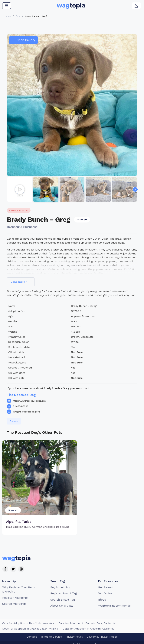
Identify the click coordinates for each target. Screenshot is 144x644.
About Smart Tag (62, 602)
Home (8, 16)
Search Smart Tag (63, 595)
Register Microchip (15, 593)
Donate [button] (14, 421)
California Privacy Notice (102, 632)
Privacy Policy (74, 632)
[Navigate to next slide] (135, 189)
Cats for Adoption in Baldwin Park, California (87, 619)
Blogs (102, 595)
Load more (20, 282)
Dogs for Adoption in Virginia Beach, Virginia (30, 624)
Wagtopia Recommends (114, 602)
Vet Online (105, 589)
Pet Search (106, 583)
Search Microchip (14, 600)
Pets (18, 16)
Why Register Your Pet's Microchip (19, 585)
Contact (32, 632)
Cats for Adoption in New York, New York (28, 619)
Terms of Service (51, 632)
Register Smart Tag (64, 589)
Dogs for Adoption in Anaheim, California (88, 624)
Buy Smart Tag (60, 583)
